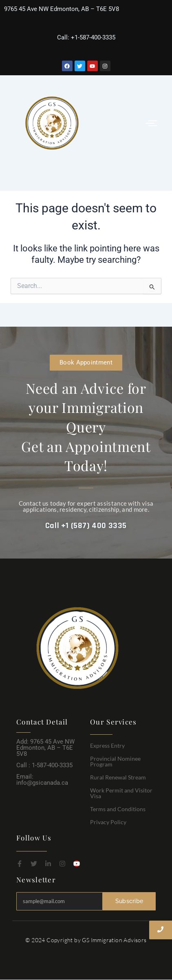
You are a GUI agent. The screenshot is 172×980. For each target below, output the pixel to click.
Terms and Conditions (118, 809)
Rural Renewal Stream (118, 777)
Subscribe (129, 901)
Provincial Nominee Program (115, 761)
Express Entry (107, 745)
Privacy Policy (108, 822)
